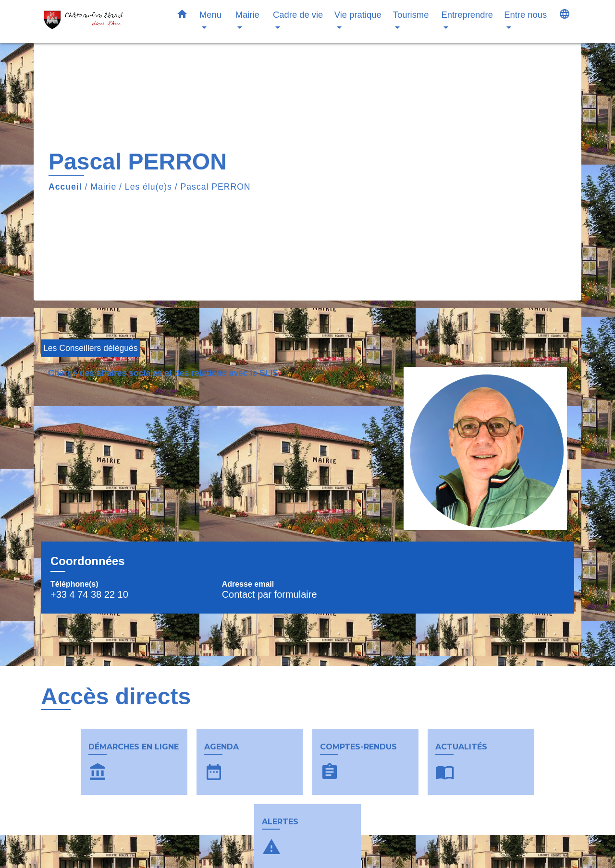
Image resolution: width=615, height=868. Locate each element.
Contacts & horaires (114, 855)
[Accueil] (101, 21)
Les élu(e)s (148, 187)
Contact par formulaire (270, 594)
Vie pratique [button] (358, 15)
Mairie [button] (247, 15)
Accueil (65, 187)
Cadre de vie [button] (298, 15)
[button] (182, 16)
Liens (432, 855)
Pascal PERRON (216, 187)
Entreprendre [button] (467, 15)
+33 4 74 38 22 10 (89, 594)
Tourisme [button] (411, 15)
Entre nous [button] (525, 15)
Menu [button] (210, 15)
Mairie (103, 187)
